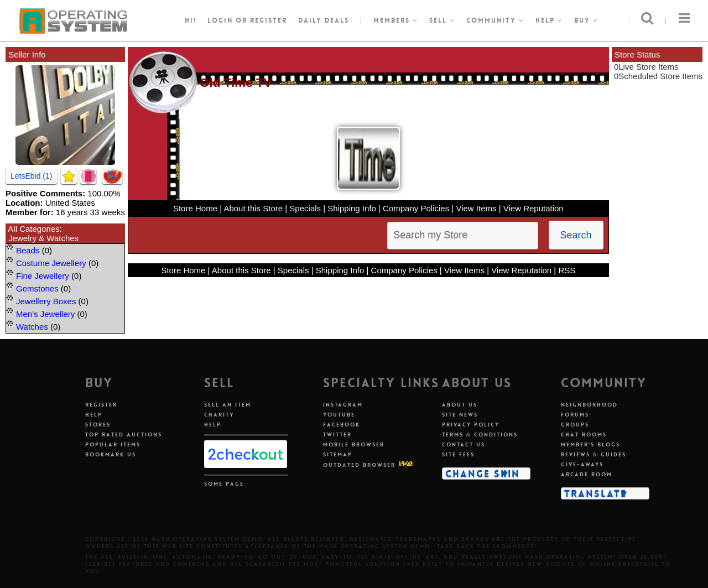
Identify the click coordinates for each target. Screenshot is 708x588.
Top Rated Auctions (124, 435)
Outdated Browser (359, 465)
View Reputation (533, 208)
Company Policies (416, 208)
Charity (219, 415)
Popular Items (113, 444)
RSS (567, 270)
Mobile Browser (354, 444)
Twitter (337, 435)
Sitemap (338, 454)
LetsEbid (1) (31, 176)
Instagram (343, 405)
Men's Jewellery (45, 314)
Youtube (339, 415)
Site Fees (458, 454)
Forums (575, 415)
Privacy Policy (471, 425)
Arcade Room (587, 474)
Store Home (195, 208)
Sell (442, 20)
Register (101, 405)
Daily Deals (324, 20)
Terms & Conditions (480, 435)
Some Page (224, 484)
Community (495, 20)
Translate (595, 493)
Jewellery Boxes (46, 301)
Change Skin (483, 473)
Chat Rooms (584, 435)
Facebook (342, 425)
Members (396, 20)
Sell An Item (228, 405)
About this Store (253, 208)
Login (220, 20)
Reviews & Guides (594, 454)
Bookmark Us (111, 454)
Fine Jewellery (43, 276)
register (269, 20)
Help (549, 20)
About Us (460, 405)
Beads (28, 250)
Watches (32, 327)
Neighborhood (589, 405)
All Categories (33, 229)
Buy (586, 20)
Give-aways (582, 464)
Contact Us (464, 444)
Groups (575, 425)
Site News (460, 415)
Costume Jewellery (51, 263)
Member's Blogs (590, 444)
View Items (476, 208)
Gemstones (37, 288)
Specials (305, 208)
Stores (98, 425)
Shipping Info (352, 208)
